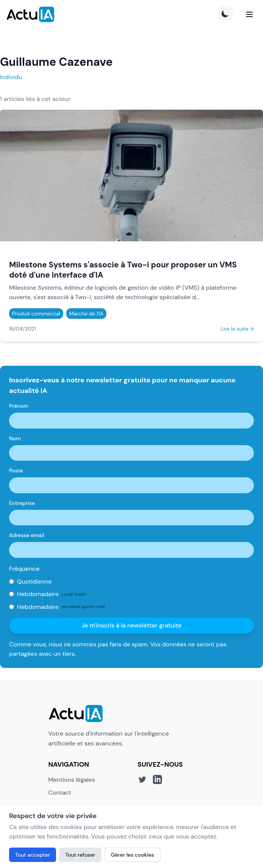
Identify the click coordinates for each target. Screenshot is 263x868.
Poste (16, 470)
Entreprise (22, 503)
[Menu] (249, 14)
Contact (60, 793)
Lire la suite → (237, 329)
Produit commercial (36, 314)
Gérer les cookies (132, 855)
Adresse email (27, 535)
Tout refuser (80, 855)
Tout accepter (33, 855)
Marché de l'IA (86, 314)
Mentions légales (72, 780)
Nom (15, 438)
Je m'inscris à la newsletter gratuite (131, 625)
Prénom (19, 406)
